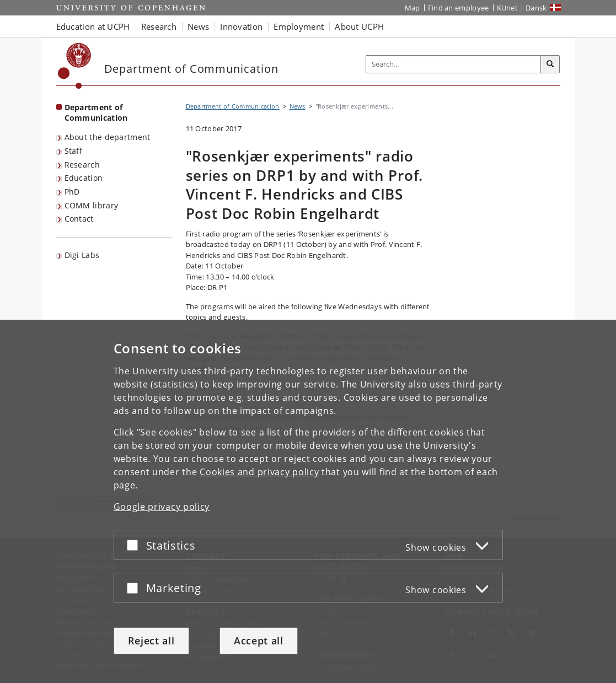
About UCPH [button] (359, 26)
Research (82, 165)
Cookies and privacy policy (259, 472)
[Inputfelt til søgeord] (454, 64)
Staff (74, 151)
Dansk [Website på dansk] (536, 8)
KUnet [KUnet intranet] (508, 8)
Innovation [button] (241, 26)
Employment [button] (299, 26)
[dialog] (308, 501)
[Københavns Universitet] (75, 66)
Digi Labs (82, 255)
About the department (108, 137)
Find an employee (459, 8)
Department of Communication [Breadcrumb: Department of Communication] (233, 106)
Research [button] (159, 26)
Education (84, 178)
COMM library (92, 205)
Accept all (259, 641)
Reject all (151, 641)
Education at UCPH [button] (93, 26)
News (298, 106)
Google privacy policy (162, 507)
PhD (72, 192)
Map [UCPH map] (413, 8)
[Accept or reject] (135, 545)
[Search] (550, 64)
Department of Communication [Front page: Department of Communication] (96, 112)
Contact (79, 219)
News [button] (198, 26)
